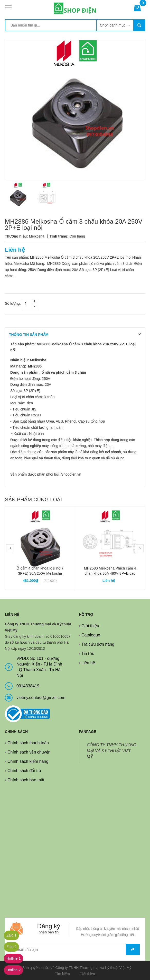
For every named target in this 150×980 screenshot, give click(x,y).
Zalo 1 (11, 935)
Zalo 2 (11, 947)
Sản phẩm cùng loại (33, 500)
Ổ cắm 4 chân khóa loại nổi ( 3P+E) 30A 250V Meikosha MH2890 (40, 573)
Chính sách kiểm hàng (28, 761)
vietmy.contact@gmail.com (41, 698)
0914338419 (28, 686)
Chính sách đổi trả (24, 771)
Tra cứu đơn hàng (98, 644)
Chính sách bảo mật (26, 780)
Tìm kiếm (62, 974)
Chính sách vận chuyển (29, 752)
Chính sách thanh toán (28, 743)
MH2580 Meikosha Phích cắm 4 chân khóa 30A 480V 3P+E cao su (110, 573)
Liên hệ (88, 663)
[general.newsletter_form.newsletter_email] (75, 950)
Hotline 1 (13, 958)
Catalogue (91, 635)
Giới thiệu (90, 626)
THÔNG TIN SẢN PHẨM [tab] (29, 335)
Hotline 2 (13, 970)
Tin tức (88, 654)
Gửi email (133, 950)
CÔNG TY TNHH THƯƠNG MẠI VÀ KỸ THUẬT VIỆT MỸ (112, 751)
